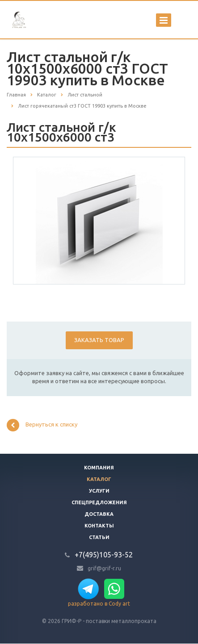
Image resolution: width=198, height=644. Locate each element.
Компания (99, 468)
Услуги (99, 491)
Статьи (99, 537)
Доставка (99, 514)
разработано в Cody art (99, 604)
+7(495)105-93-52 (104, 555)
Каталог (99, 479)
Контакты (99, 526)
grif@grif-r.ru (104, 568)
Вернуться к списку (42, 425)
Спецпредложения (99, 502)
